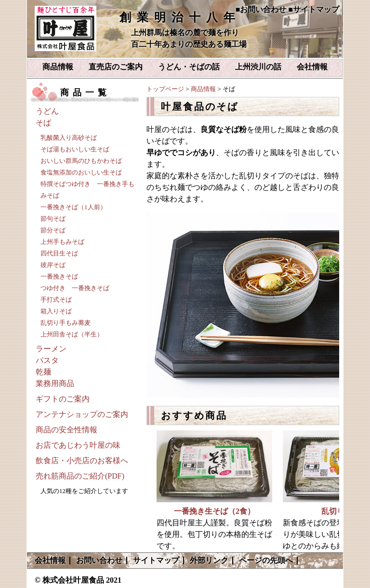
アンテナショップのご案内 (82, 414)
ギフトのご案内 (63, 399)
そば (43, 123)
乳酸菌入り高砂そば (69, 138)
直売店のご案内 (116, 67)
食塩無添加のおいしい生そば (81, 172)
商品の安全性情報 (66, 430)
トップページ (165, 89)
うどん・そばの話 (189, 67)
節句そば (53, 219)
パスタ (47, 360)
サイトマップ (156, 560)
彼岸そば (53, 265)
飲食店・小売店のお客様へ (82, 461)
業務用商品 (55, 383)
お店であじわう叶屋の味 (78, 445)
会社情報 (312, 67)
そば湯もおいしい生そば (75, 149)
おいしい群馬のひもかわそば (81, 161)
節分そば (53, 230)
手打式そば (56, 300)
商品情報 (58, 67)
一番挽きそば (59, 276)
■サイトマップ (314, 9)
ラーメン (51, 349)
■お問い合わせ (261, 9)
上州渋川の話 (258, 67)
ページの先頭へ (266, 560)
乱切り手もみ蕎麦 (66, 323)
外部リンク (209, 560)
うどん (47, 111)
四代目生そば (59, 253)
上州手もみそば (62, 242)
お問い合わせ (99, 560)
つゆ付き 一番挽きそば (75, 288)
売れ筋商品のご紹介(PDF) (80, 476)
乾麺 (43, 372)
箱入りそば (56, 311)
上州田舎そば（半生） (72, 334)
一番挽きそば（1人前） (73, 207)
